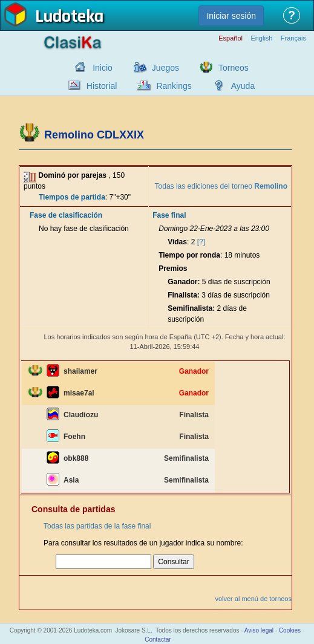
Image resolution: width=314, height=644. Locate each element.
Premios (173, 268)
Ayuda (243, 86)
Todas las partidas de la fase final (97, 526)
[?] (201, 242)
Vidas (177, 242)
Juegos (165, 68)
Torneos (234, 68)
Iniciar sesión (231, 16)
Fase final (169, 215)
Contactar (158, 639)
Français (293, 38)
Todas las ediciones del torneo (221, 186)
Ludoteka (69, 18)
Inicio (103, 68)
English (261, 38)
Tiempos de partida (72, 197)
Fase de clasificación (66, 215)
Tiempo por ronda (189, 255)
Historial (102, 86)
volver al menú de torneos (253, 599)
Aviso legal (259, 630)
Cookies (290, 630)
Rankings (174, 86)
